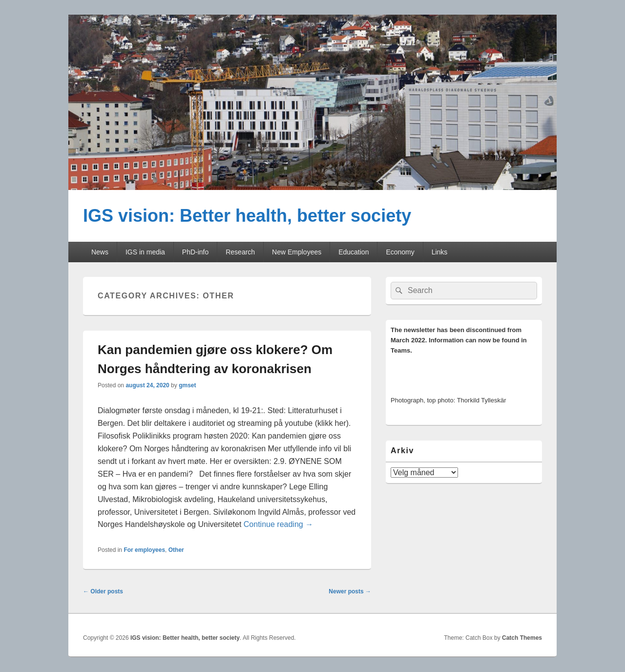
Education (354, 252)
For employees (144, 550)
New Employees (297, 252)
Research (240, 252)
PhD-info (195, 252)
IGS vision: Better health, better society (247, 216)
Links (440, 252)
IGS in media (145, 252)
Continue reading (278, 524)
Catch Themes (522, 638)
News (100, 252)
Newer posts (350, 591)
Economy (400, 252)
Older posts (103, 591)
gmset (187, 385)
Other (176, 550)
